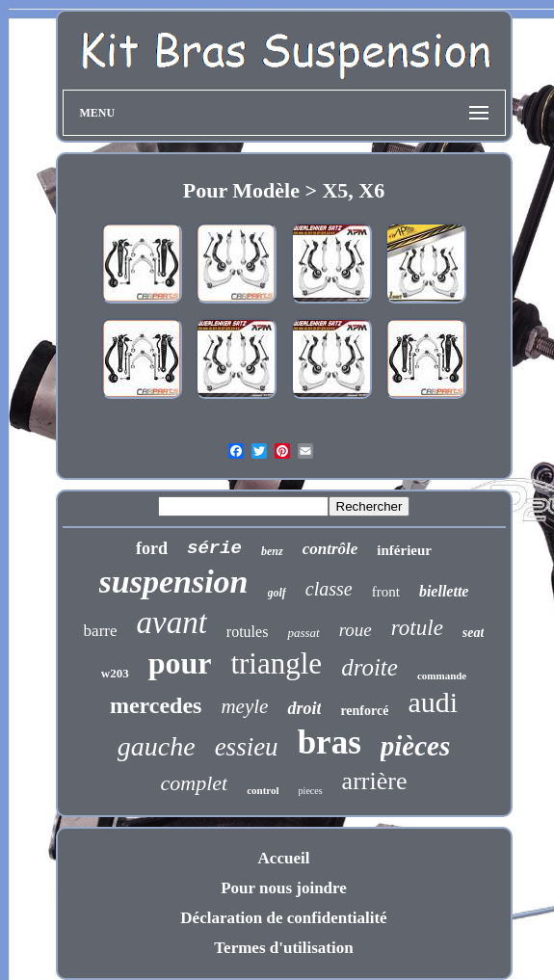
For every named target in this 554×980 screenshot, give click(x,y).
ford (152, 548)
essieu (247, 747)
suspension (174, 582)
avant (172, 622)
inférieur (404, 550)
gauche (157, 746)
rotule (417, 628)
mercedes (156, 705)
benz (272, 551)
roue (356, 630)
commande (442, 675)
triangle (276, 663)
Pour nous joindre (284, 888)
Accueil (284, 858)
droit (304, 708)
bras (330, 742)
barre (101, 631)
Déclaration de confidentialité (283, 918)
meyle (244, 706)
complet (195, 783)
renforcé (364, 711)
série (214, 548)
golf (277, 593)
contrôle (330, 549)
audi (433, 702)
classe (329, 589)
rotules (248, 632)
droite (369, 667)
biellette (444, 591)
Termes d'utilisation (283, 948)
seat (474, 633)
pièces (415, 746)
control (263, 790)
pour (180, 663)
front (386, 592)
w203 (115, 673)
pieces (311, 791)
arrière (375, 781)
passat (303, 633)
